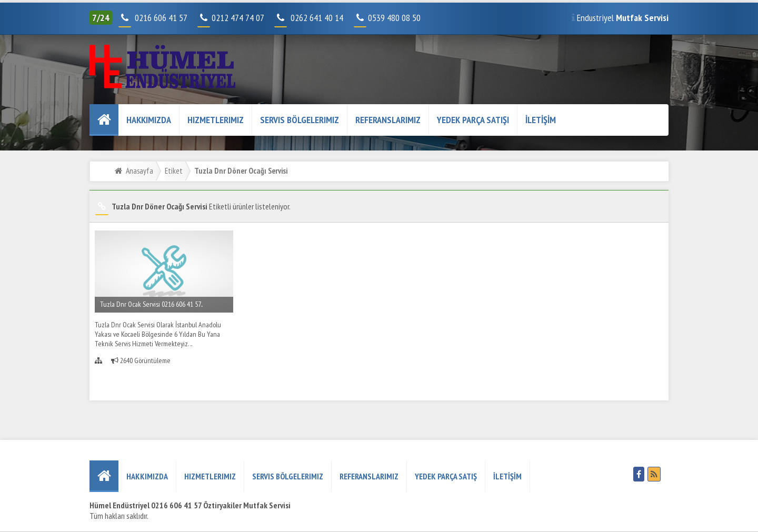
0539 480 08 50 (388, 18)
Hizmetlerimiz (216, 120)
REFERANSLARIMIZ (388, 120)
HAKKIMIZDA (149, 120)
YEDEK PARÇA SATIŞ (446, 476)
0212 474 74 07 (232, 18)
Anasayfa (139, 170)
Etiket (174, 170)
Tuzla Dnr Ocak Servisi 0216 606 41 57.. (151, 304)
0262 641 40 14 (321, 18)
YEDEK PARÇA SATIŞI (473, 120)
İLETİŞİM (541, 120)
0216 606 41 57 (160, 18)
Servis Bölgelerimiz (300, 120)
